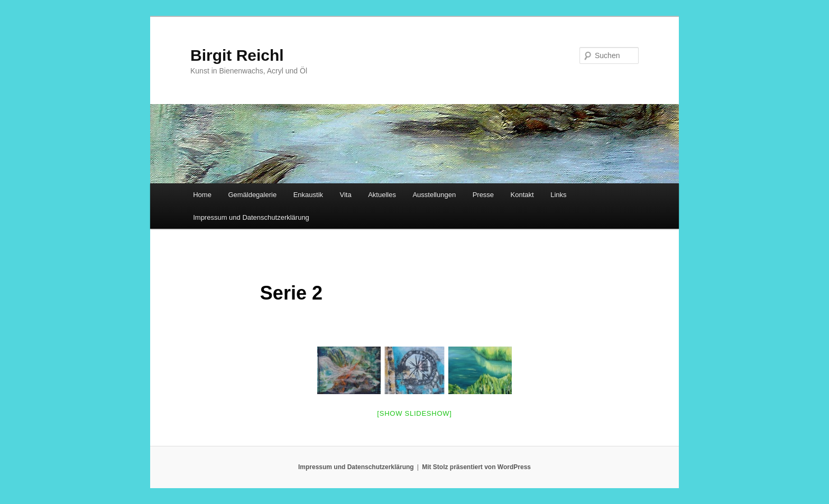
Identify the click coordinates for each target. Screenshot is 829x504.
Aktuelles (382, 195)
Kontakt (522, 195)
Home (202, 195)
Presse (483, 195)
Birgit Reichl (237, 55)
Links (558, 195)
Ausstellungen (434, 195)
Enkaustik (308, 195)
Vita (346, 195)
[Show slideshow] (414, 413)
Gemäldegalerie (252, 195)
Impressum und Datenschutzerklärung (251, 217)
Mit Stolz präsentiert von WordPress (476, 467)
